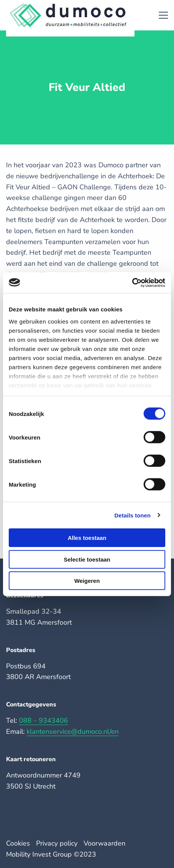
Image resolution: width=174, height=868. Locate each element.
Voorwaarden (104, 843)
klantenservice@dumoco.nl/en (73, 732)
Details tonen (132, 515)
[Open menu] (160, 15)
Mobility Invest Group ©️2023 (51, 854)
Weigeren (87, 581)
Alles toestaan (87, 538)
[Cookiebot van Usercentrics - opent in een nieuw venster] (132, 282)
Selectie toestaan (87, 559)
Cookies (18, 843)
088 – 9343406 (43, 720)
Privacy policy (57, 843)
